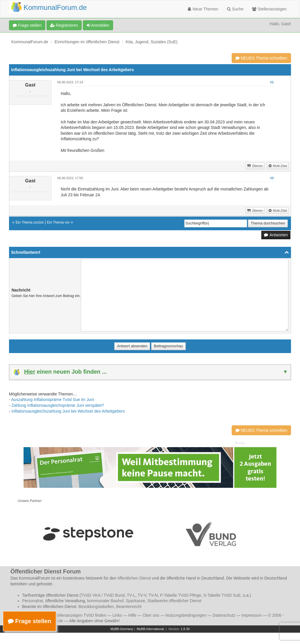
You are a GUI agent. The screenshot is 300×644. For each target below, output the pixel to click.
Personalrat (33, 601)
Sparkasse (135, 601)
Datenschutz (224, 615)
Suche (235, 9)
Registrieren (64, 25)
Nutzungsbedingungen (186, 615)
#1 (272, 82)
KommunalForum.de (30, 42)
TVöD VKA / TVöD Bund (103, 595)
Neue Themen (203, 9)
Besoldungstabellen (96, 607)
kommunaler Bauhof (105, 601)
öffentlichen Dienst (134, 578)
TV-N (153, 595)
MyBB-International (150, 629)
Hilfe (132, 615)
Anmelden (98, 25)
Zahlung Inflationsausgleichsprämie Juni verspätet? (58, 405)
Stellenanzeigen (269, 9)
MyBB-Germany (122, 629)
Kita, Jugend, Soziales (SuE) (151, 42)
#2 (272, 178)
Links (117, 615)
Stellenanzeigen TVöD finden (80, 615)
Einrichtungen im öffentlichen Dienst (87, 42)
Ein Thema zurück (30, 222)
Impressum (252, 615)
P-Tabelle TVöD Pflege (180, 595)
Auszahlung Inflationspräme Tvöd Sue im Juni (53, 400)
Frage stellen (27, 25)
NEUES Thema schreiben (261, 58)
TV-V (142, 595)
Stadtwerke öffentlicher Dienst (174, 601)
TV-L (131, 595)
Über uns (151, 615)
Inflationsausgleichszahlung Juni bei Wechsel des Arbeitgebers (68, 411)
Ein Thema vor (58, 222)
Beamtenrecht (129, 607)
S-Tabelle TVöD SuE (222, 595)
